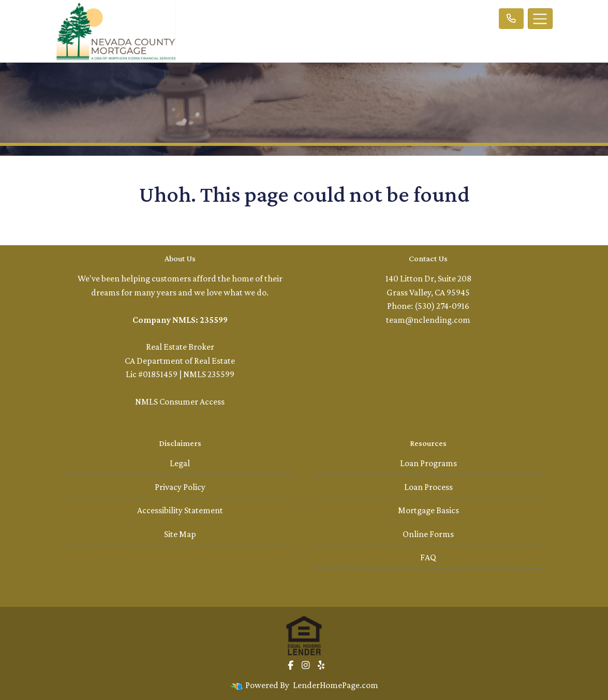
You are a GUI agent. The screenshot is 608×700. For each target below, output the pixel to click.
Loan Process (428, 487)
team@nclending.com (428, 320)
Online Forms (428, 534)
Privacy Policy (180, 487)
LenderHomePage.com (336, 685)
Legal (180, 463)
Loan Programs (428, 463)
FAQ (428, 557)
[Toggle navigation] (540, 19)
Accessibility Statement (180, 510)
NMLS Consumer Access (180, 401)
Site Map (180, 534)
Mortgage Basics (428, 510)
